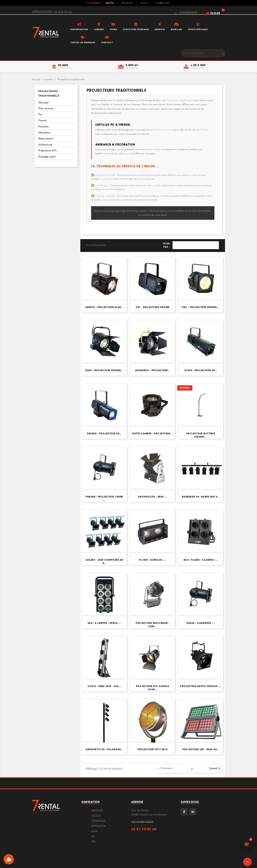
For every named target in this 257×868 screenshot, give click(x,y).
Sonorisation (79, 29)
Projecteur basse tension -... (201, 686)
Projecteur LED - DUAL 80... (201, 749)
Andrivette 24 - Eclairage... (104, 749)
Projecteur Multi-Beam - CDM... (152, 625)
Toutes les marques (83, 42)
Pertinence (196, 245)
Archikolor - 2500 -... (152, 497)
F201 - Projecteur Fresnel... (201, 307)
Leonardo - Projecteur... (152, 370)
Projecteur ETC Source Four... (153, 688)
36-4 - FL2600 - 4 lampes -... (201, 560)
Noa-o (144, 3)
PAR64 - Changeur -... (201, 623)
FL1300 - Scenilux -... (152, 560)
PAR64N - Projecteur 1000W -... (104, 498)
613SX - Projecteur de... (201, 370)
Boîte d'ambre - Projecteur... (152, 434)
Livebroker (162, 3)
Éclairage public (47, 157)
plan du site (94, 837)
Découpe (43, 103)
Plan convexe (46, 109)
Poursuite (43, 127)
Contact (107, 42)
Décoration (44, 133)
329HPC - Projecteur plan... (104, 307)
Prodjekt (128, 3)
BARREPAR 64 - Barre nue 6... (201, 497)
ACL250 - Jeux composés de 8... (104, 561)
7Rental (110, 3)
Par (40, 115)
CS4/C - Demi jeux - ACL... (104, 686)
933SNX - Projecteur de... (104, 434)
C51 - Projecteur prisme (152, 307)
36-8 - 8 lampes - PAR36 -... (104, 623)
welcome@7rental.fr (142, 822)
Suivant (215, 768)
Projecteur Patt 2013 (153, 749)
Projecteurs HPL (47, 151)
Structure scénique (136, 29)
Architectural (45, 145)
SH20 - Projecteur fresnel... (104, 370)
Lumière (99, 29)
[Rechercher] (203, 53)
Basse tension (46, 139)
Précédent (164, 768)
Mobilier (176, 29)
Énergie (160, 29)
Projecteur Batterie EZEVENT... (201, 435)
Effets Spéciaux (198, 29)
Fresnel (42, 121)
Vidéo (114, 29)
